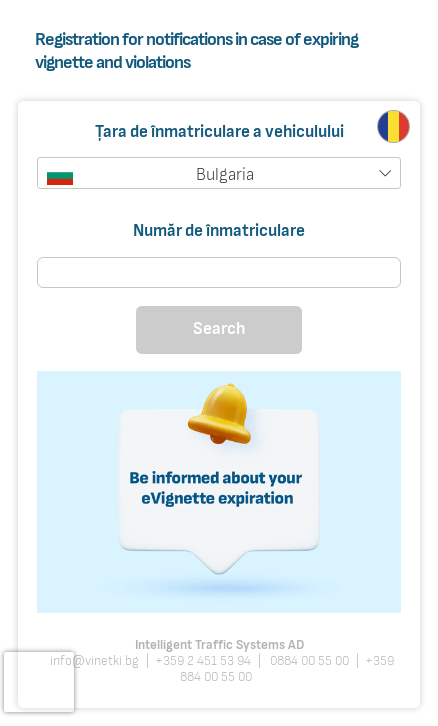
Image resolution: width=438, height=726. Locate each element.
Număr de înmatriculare (219, 230)
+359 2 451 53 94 (203, 661)
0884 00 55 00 (308, 661)
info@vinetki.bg (94, 661)
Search (219, 329)
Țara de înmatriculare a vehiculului (219, 132)
